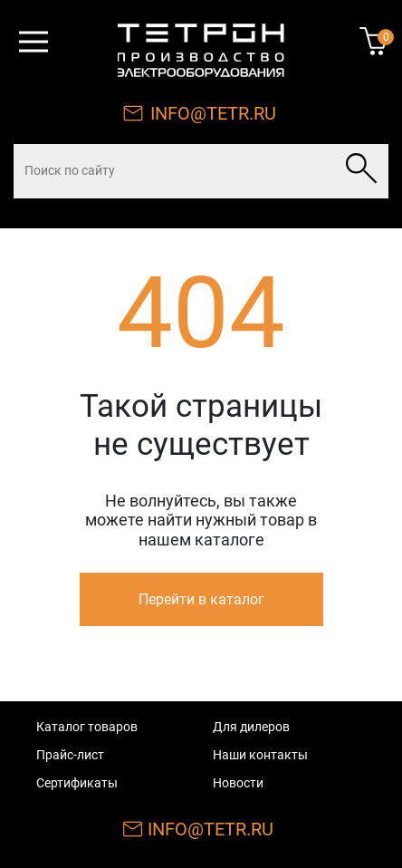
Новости (238, 783)
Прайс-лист (70, 755)
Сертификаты (77, 783)
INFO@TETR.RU (213, 113)
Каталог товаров (87, 727)
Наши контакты (260, 755)
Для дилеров (251, 727)
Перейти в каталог (201, 599)
